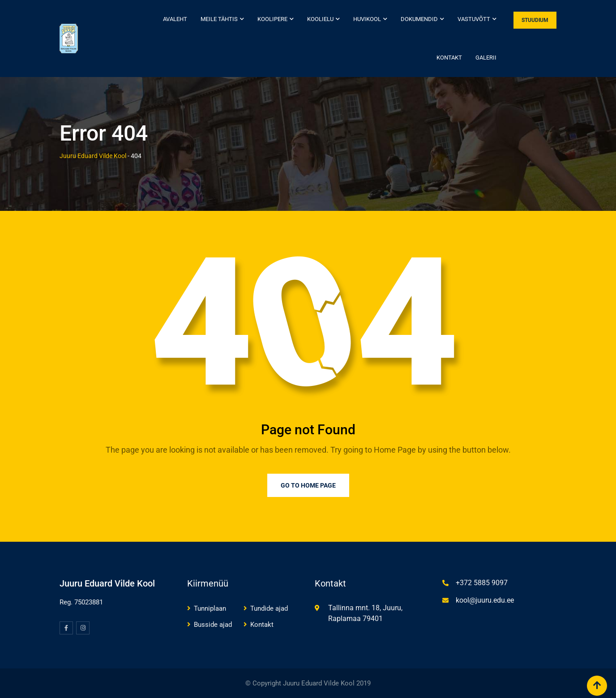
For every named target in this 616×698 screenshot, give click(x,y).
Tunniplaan (210, 608)
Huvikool (367, 19)
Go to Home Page (308, 485)
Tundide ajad (269, 608)
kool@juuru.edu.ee (485, 600)
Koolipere (272, 19)
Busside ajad (213, 625)
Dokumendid (419, 19)
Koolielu (320, 19)
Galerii (486, 58)
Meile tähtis (219, 19)
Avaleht (175, 19)
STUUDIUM (535, 20)
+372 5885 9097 (482, 583)
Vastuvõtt (474, 19)
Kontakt (449, 58)
